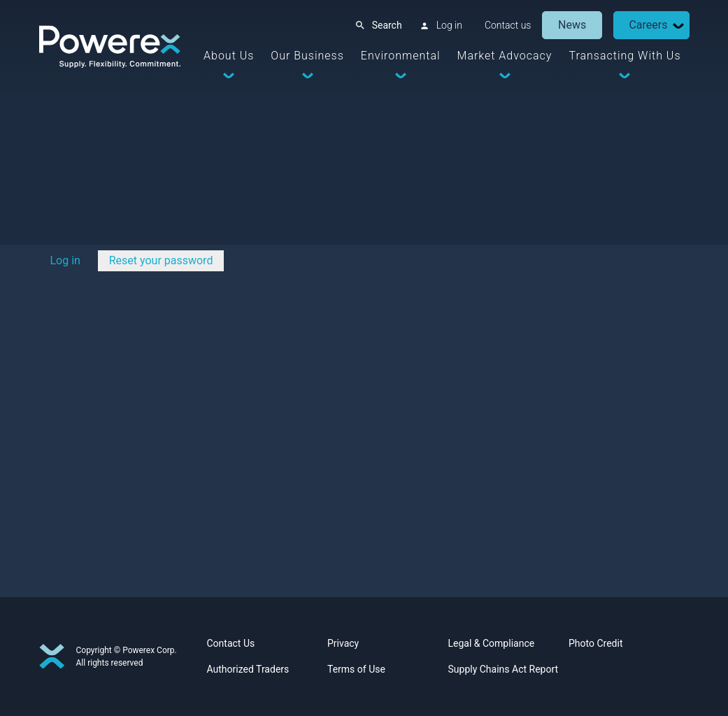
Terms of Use (356, 669)
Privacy (343, 643)
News (572, 25)
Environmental (401, 56)
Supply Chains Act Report (504, 669)
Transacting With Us (624, 56)
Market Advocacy (505, 56)
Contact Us (231, 643)
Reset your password (161, 260)
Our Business (307, 56)
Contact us (508, 25)
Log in (449, 25)
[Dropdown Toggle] (678, 26)
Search (387, 25)
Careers (648, 25)
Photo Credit (595, 643)
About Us (229, 56)
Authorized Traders (248, 669)
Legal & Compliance (492, 643)
